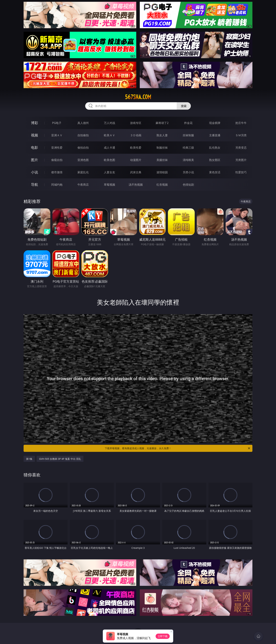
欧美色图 (109, 160)
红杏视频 (162, 185)
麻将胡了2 (162, 123)
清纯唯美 (188, 160)
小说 (34, 172)
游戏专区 (136, 123)
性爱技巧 (241, 172)
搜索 (184, 106)
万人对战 (109, 123)
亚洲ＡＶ (57, 135)
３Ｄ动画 (136, 135)
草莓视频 (109, 185)
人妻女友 (109, 172)
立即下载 (163, 636)
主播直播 (215, 135)
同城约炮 (57, 185)
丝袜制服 (188, 135)
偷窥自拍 (57, 160)
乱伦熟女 (215, 148)
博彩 (34, 123)
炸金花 (188, 123)
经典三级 (188, 148)
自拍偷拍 (83, 135)
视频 (34, 135)
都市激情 (57, 172)
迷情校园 (162, 172)
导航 (34, 184)
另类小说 (188, 172)
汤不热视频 (136, 185)
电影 (34, 147)
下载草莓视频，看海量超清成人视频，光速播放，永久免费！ (178, 448)
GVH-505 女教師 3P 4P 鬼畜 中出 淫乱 (60, 459)
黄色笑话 (215, 172)
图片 (34, 160)
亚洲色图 (83, 160)
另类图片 (241, 160)
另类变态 (241, 148)
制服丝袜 (162, 148)
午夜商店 (83, 185)
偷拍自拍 (83, 148)
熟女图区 (215, 160)
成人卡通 (109, 148)
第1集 (29, 459)
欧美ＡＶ (109, 135)
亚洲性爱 (57, 148)
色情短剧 (188, 185)
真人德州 (83, 123)
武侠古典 (136, 172)
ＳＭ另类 (241, 135)
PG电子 (57, 123)
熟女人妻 (162, 135)
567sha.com (138, 97)
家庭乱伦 (83, 172)
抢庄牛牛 (241, 123)
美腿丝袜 (162, 160)
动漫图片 (136, 160)
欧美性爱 (136, 148)
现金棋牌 (215, 123)
